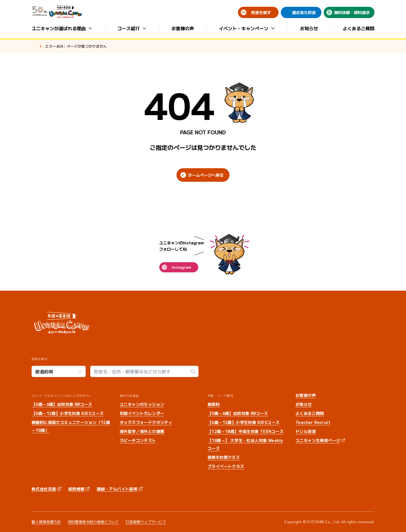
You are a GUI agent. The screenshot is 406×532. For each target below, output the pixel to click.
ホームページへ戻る (206, 175)
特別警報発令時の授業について (93, 522)
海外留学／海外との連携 (142, 431)
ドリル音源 (306, 431)
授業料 (214, 404)
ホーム (34, 47)
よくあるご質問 (359, 28)
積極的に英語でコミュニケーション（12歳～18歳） (71, 426)
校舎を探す (261, 12)
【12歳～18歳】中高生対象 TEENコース (246, 431)
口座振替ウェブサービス (146, 522)
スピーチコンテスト (138, 440)
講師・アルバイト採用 (117, 489)
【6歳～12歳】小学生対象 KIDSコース (68, 413)
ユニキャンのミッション (142, 404)
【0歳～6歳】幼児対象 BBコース (62, 404)
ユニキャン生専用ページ (318, 440)
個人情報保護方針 (46, 522)
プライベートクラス (226, 466)
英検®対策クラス (224, 457)
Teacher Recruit (313, 422)
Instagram (181, 267)
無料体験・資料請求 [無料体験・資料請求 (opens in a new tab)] (352, 12)
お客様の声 (183, 28)
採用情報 (76, 489)
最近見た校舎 (304, 12)
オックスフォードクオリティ (146, 422)
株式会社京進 (44, 489)
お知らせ (309, 28)
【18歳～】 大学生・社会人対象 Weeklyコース (245, 444)
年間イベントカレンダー (142, 413)
